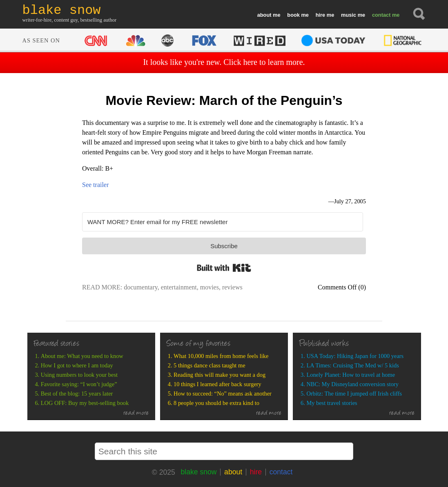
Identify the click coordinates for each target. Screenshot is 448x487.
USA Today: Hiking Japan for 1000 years (355, 356)
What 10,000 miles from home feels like (221, 356)
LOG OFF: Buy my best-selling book (85, 403)
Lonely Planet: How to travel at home (351, 375)
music (349, 15)
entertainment (179, 287)
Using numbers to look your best (79, 375)
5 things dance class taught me (209, 365)
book (293, 15)
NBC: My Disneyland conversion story (352, 384)
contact (381, 15)
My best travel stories (332, 403)
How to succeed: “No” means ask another (223, 394)
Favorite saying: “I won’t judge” (79, 384)
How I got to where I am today (77, 365)
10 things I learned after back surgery (217, 384)
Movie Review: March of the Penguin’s (224, 100)
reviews (232, 287)
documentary (140, 287)
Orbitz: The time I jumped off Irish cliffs (354, 394)
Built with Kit (224, 268)
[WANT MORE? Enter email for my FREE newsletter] (223, 222)
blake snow (198, 472)
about (264, 15)
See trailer (95, 185)
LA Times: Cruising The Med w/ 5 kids (352, 365)
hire (320, 15)
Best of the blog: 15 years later (77, 394)
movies (210, 287)
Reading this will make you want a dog (220, 375)
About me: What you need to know (82, 356)
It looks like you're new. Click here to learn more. (224, 62)
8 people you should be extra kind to (216, 403)
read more (136, 414)
